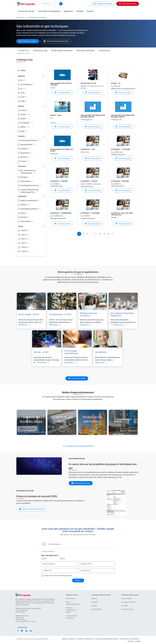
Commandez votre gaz (26, 11)
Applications (68, 11)
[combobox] (52, 4)
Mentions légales (68, 639)
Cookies (131, 641)
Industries (80, 11)
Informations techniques (86, 51)
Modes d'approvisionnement (62, 51)
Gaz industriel (70, 599)
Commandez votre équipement (49, 11)
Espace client (96, 609)
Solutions (94, 599)
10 (101, 234)
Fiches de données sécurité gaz (72, 617)
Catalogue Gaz (23, 51)
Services (94, 606)
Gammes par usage (40, 51)
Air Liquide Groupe (128, 602)
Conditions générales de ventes (106, 639)
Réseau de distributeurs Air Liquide (71, 610)
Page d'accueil (20, 17)
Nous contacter (126, 599)
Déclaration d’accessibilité (129, 639)
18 (109, 234)
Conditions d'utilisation (85, 639)
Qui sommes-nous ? (128, 609)
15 (105, 234)
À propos (90, 11)
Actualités (125, 606)
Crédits (138, 641)
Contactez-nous (104, 51)
